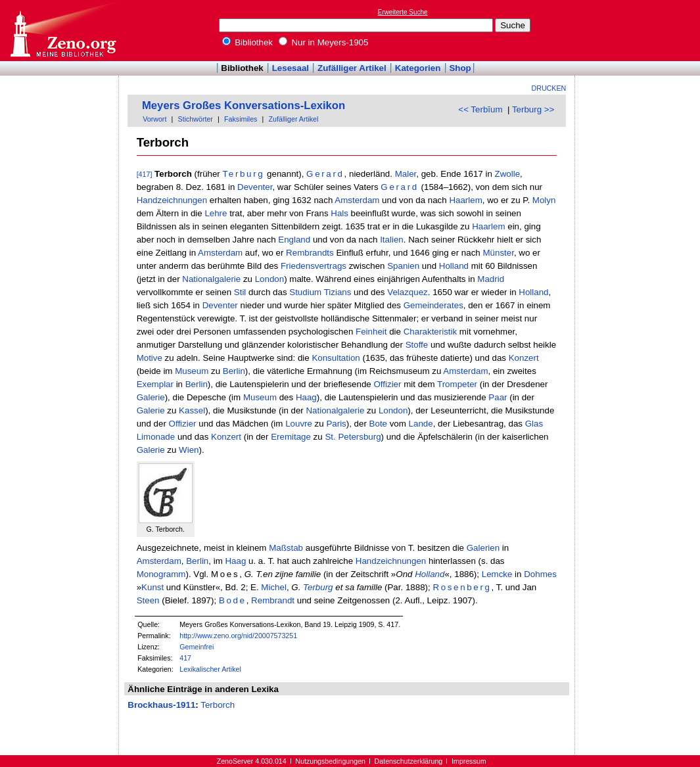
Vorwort (154, 119)
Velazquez (408, 292)
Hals (339, 213)
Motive (150, 358)
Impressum (469, 761)
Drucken (549, 88)
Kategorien (418, 68)
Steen (148, 600)
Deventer (255, 187)
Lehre (216, 213)
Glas (534, 424)
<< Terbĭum (480, 109)
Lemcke (497, 574)
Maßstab (286, 548)
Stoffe (417, 345)
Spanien (403, 266)
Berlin (234, 371)
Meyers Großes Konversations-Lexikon (244, 105)
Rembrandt (273, 600)
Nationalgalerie (211, 279)
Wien (189, 450)
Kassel (192, 410)
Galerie (151, 397)
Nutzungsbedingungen (330, 761)
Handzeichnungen (172, 200)
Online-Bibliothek (62, 31)
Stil (240, 292)
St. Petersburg (353, 437)
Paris (336, 424)
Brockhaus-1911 (161, 705)
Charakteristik (430, 332)
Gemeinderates (433, 305)
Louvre (299, 424)
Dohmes (540, 574)
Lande (421, 424)
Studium (305, 292)
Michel (274, 587)
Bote (378, 424)
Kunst (152, 587)
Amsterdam (357, 200)
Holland (454, 266)
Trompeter (457, 384)
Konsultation (336, 358)
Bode (233, 600)
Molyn (544, 200)
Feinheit (371, 332)
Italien (392, 240)
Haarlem (465, 200)
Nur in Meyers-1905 (324, 42)
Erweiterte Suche (403, 12)
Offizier (387, 384)
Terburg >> (533, 109)
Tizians (338, 292)
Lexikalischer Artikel (210, 669)
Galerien (483, 548)
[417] (145, 174)
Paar (498, 397)
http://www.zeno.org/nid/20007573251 (238, 636)
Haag (306, 397)
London (269, 279)
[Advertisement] (640, 30)
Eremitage (291, 437)
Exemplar (155, 384)
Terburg (244, 174)
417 (185, 658)
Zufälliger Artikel (352, 68)
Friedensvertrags (314, 266)
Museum (192, 371)
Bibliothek (248, 42)
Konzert (524, 358)
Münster (498, 253)
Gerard (325, 174)
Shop (460, 68)
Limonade (156, 437)
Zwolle (508, 174)
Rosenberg (462, 587)
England (294, 240)
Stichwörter (196, 119)
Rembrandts (310, 253)
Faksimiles (241, 119)
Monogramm (161, 574)
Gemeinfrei (197, 647)
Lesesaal (291, 68)
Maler (406, 174)
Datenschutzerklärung (409, 761)
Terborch (218, 705)
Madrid (491, 279)
